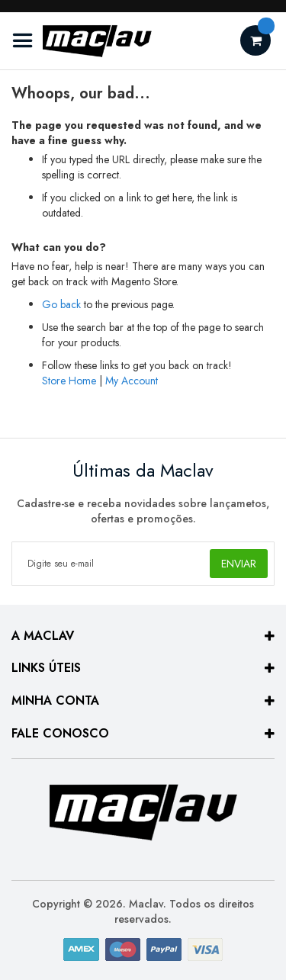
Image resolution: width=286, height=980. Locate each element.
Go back (61, 304)
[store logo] (82, 41)
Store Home (69, 381)
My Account (132, 381)
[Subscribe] (239, 564)
